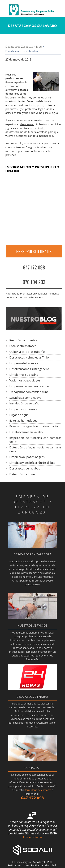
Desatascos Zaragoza (19, 47)
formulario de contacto (38, 790)
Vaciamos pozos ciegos (25, 380)
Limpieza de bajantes (24, 363)
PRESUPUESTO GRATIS (34, 251)
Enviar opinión (32, 837)
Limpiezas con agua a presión (29, 386)
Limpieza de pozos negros (27, 457)
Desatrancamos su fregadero (29, 369)
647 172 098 (34, 267)
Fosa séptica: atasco (23, 346)
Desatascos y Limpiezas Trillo (29, 357)
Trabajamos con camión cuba (29, 392)
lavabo (21, 97)
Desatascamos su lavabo (26, 432)
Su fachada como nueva (25, 398)
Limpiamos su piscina (24, 375)
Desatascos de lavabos (25, 468)
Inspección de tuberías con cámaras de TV (35, 440)
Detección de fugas (22, 474)
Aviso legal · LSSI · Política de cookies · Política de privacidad (32, 864)
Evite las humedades (23, 421)
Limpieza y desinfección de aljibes (32, 463)
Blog (39, 47)
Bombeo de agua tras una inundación (34, 426)
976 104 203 (34, 282)
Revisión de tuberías (23, 340)
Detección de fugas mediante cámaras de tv (35, 449)
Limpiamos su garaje (23, 409)
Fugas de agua (19, 415)
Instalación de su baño (24, 403)
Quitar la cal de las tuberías (27, 352)
